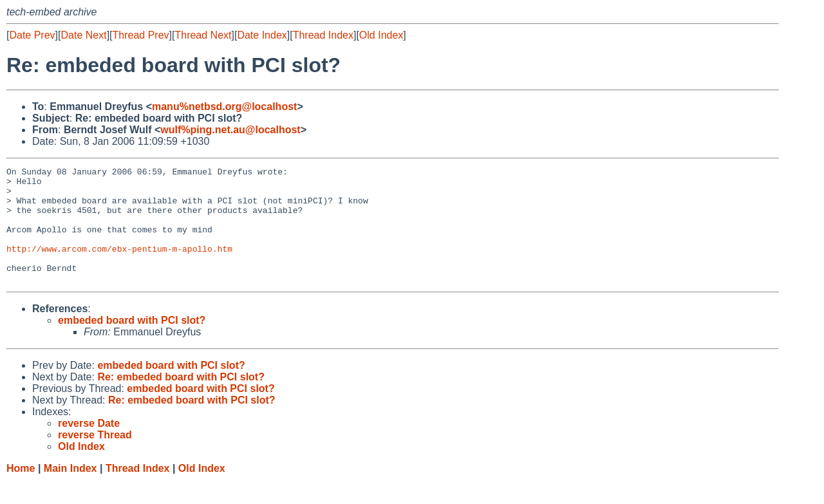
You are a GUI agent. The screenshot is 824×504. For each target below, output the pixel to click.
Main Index (70, 491)
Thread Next (203, 35)
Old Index (381, 35)
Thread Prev (141, 35)
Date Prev (32, 35)
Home (21, 491)
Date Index (262, 35)
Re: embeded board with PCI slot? (181, 400)
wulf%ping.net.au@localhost (230, 130)
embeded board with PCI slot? (132, 343)
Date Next (83, 35)
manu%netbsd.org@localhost (224, 107)
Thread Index (323, 35)
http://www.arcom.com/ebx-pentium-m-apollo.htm (119, 266)
